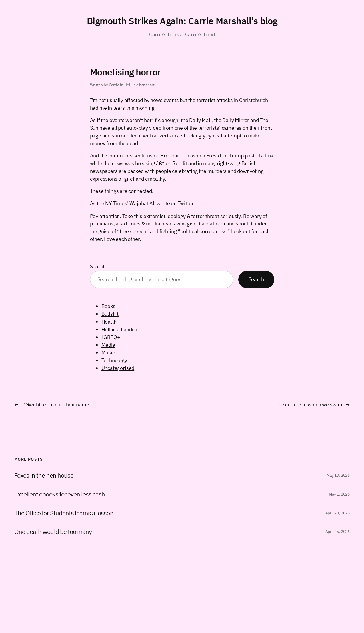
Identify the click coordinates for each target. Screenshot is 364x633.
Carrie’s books (165, 34)
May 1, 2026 (339, 494)
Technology (114, 360)
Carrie (114, 85)
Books (108, 306)
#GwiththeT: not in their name (55, 405)
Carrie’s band (200, 34)
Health (109, 322)
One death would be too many (53, 532)
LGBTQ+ (111, 337)
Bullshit (110, 314)
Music (108, 353)
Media (108, 345)
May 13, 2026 (338, 475)
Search (98, 266)
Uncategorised (118, 368)
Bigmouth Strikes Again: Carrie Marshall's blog (182, 21)
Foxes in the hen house (44, 475)
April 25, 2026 (338, 532)
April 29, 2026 (338, 513)
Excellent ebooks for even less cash (60, 494)
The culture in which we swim (309, 405)
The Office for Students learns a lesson (64, 513)
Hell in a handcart (139, 85)
